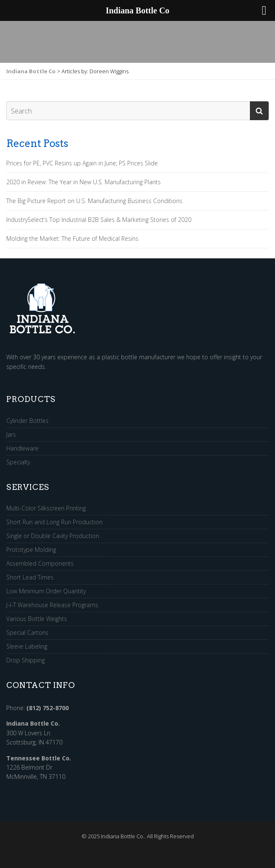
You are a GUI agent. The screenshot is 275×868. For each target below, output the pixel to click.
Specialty (18, 462)
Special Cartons (27, 633)
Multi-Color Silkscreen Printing (46, 509)
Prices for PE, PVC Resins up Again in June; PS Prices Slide (82, 163)
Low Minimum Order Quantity (46, 591)
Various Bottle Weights (37, 619)
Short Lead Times (30, 578)
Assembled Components (40, 564)
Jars (11, 435)
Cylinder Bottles (27, 421)
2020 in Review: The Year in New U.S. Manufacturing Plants (84, 182)
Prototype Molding (31, 550)
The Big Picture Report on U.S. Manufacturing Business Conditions (94, 201)
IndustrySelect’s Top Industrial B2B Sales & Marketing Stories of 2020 (99, 220)
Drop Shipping (26, 660)
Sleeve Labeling (27, 647)
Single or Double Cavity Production (53, 536)
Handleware (22, 449)
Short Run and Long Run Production (54, 522)
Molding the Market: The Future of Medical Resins (72, 239)
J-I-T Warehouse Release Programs (52, 605)
